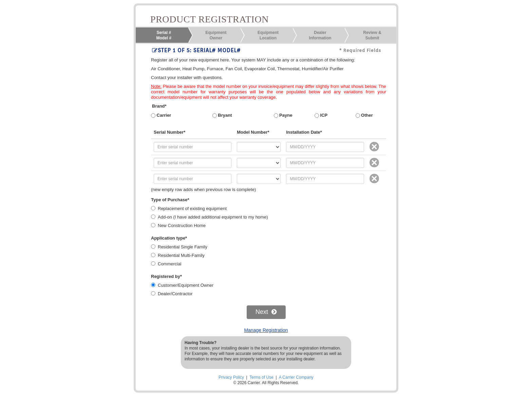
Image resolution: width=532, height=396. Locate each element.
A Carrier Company (296, 377)
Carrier (161, 115)
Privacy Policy (231, 377)
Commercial (169, 264)
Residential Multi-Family (181, 255)
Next (266, 312)
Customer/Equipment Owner (186, 285)
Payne (283, 115)
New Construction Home (182, 225)
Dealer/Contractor (175, 294)
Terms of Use (261, 377)
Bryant (222, 115)
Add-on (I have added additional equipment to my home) (213, 217)
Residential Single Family (183, 247)
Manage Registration (266, 330)
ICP (321, 115)
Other (364, 115)
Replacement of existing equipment (192, 209)
